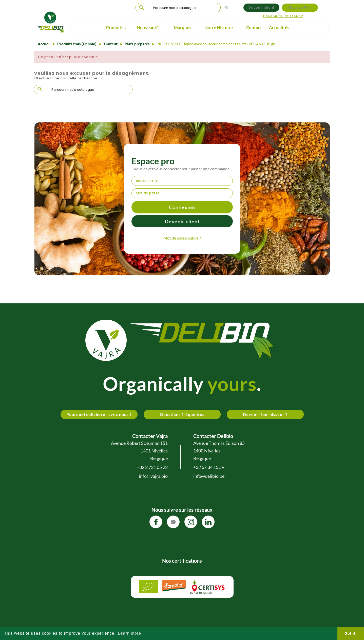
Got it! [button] (351, 633)
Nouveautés (149, 28)
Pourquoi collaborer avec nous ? (99, 414)
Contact (254, 28)
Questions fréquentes (182, 414)
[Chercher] (178, 8)
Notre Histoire (219, 28)
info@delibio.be (209, 476)
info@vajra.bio (153, 476)
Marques (182, 28)
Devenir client (261, 7)
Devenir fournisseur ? (283, 16)
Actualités (279, 28)
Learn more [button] (129, 633)
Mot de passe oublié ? (182, 238)
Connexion (182, 207)
